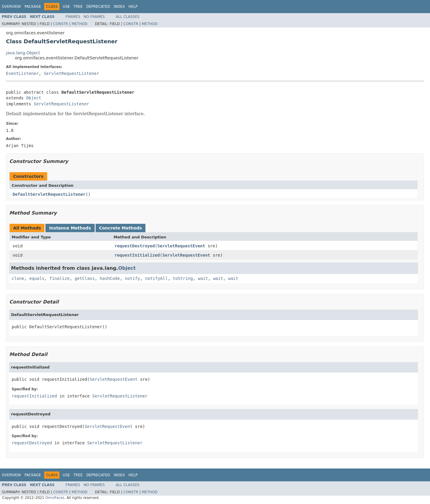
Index (119, 7)
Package (33, 7)
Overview (11, 7)
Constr (61, 24)
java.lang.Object (23, 53)
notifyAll (156, 278)
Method (80, 24)
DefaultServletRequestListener (49, 194)
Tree (78, 7)
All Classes (128, 17)
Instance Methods (70, 228)
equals (37, 278)
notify (132, 278)
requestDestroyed (135, 246)
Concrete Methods (121, 228)
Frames (73, 17)
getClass (85, 278)
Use (66, 7)
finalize (59, 278)
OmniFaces (55, 498)
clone (18, 278)
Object (34, 98)
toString (183, 278)
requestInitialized (137, 255)
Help (133, 7)
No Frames (94, 17)
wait (203, 278)
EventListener (22, 73)
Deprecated (98, 7)
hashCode (110, 278)
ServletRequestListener (71, 73)
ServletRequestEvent (181, 246)
